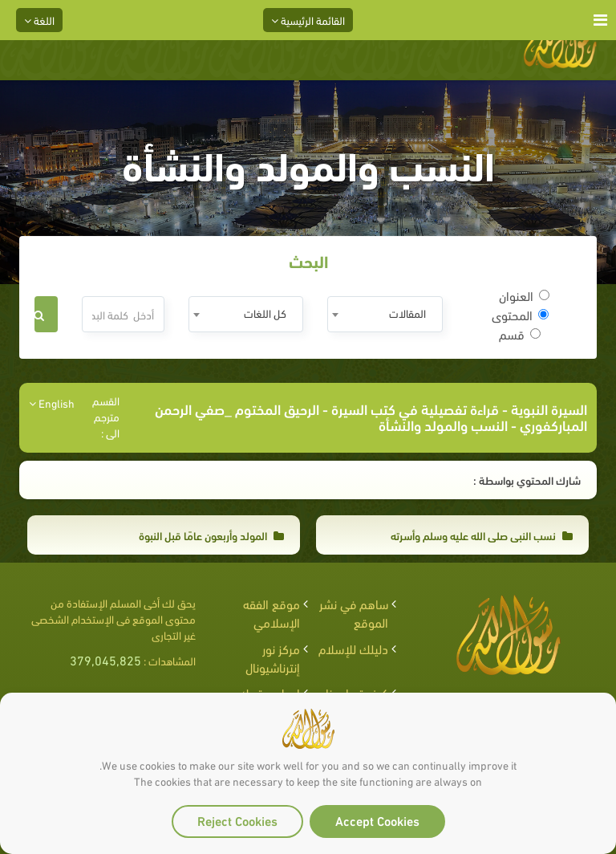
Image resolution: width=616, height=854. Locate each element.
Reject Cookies (237, 820)
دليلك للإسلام (353, 648)
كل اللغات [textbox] (265, 313)
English (52, 403)
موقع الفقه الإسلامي (272, 612)
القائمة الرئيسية (308, 20)
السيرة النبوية (549, 408)
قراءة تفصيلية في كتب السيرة (415, 408)
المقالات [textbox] (407, 313)
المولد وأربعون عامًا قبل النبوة (211, 535)
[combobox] (385, 314)
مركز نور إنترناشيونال (273, 657)
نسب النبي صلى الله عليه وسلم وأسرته (482, 535)
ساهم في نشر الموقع (354, 612)
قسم (520, 334)
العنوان (524, 295)
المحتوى (520, 315)
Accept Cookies (377, 820)
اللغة (39, 20)
